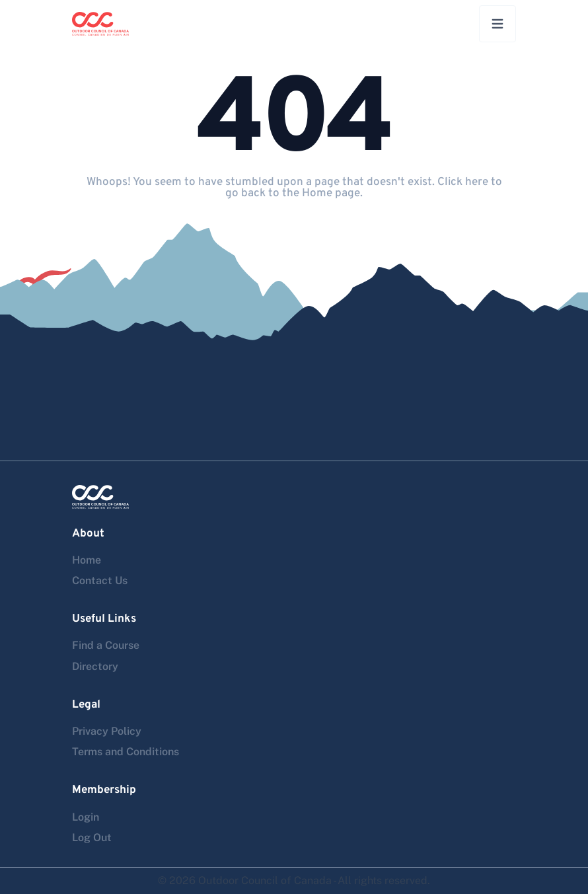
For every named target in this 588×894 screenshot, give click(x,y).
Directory (95, 666)
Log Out (92, 838)
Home (87, 560)
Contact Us (100, 580)
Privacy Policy (107, 731)
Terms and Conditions (126, 752)
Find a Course (106, 645)
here (477, 182)
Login (86, 817)
